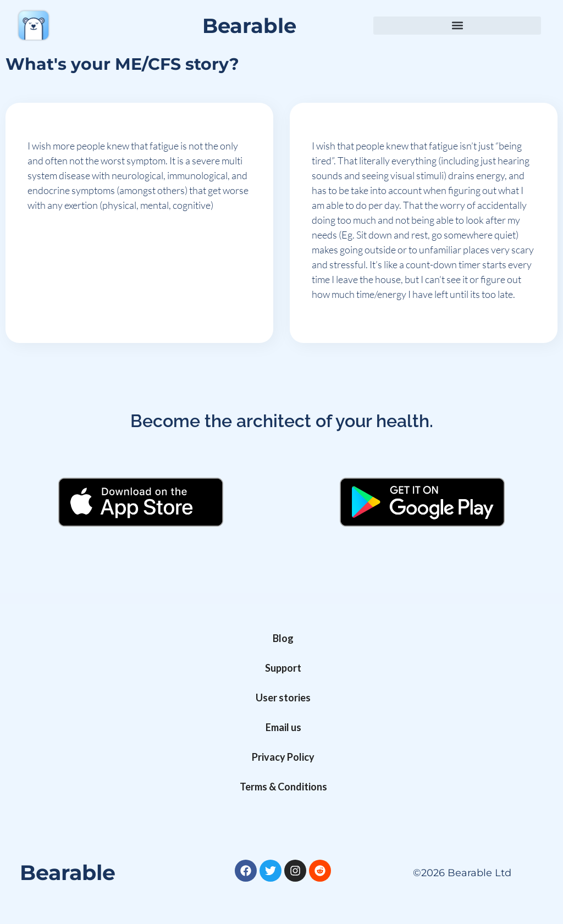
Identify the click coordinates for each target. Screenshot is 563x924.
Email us (283, 727)
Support (283, 668)
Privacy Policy (283, 757)
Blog (283, 638)
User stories (283, 698)
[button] (457, 26)
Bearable (249, 26)
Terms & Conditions (283, 787)
